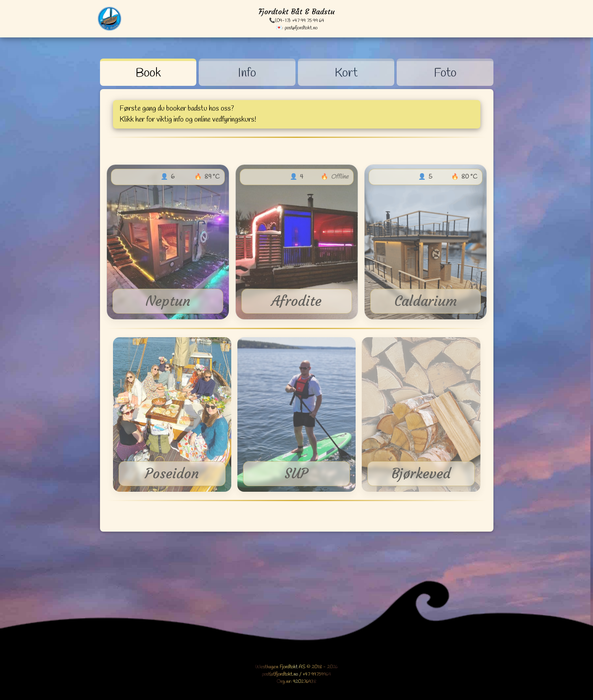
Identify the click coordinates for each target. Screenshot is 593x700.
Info (247, 73)
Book (148, 73)
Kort (346, 73)
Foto (445, 73)
